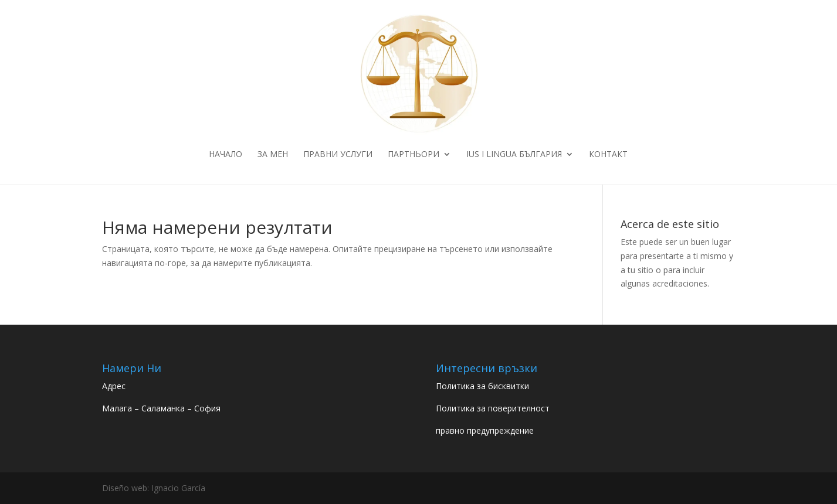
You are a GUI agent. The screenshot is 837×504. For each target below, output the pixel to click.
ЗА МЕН (273, 155)
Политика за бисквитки (482, 386)
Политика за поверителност (493, 408)
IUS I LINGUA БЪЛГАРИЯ (514, 155)
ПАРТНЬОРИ (414, 155)
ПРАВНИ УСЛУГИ (338, 155)
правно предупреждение (485, 430)
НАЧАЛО (226, 155)
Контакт (608, 155)
